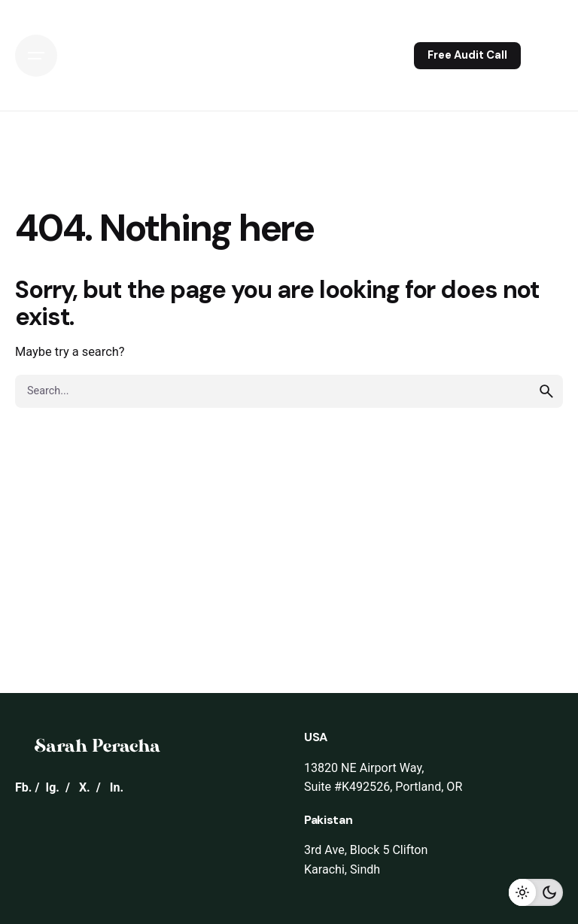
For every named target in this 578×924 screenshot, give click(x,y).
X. (85, 787)
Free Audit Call (467, 55)
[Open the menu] (36, 56)
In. (117, 787)
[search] (546, 391)
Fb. (24, 787)
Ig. (52, 787)
